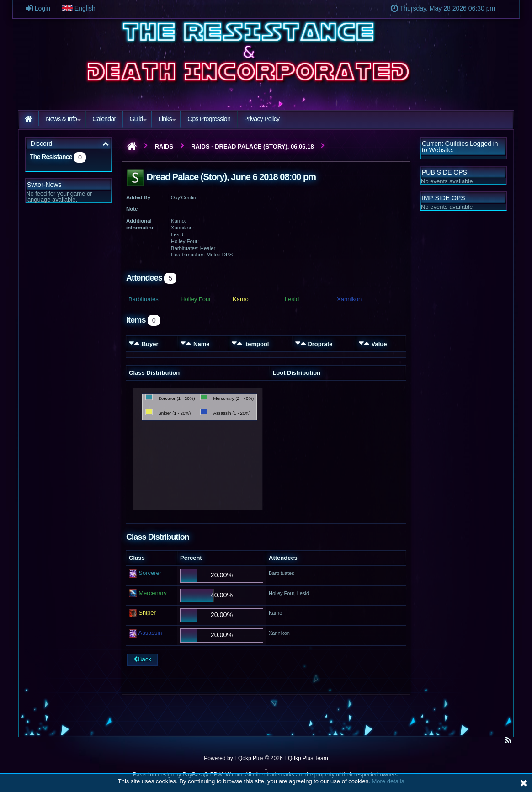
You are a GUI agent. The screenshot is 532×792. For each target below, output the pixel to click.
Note (132, 209)
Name (201, 344)
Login (48, 8)
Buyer (150, 344)
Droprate (320, 344)
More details (388, 781)
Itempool (256, 344)
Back (142, 660)
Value (379, 344)
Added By (138, 197)
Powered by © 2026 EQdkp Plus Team (266, 758)
